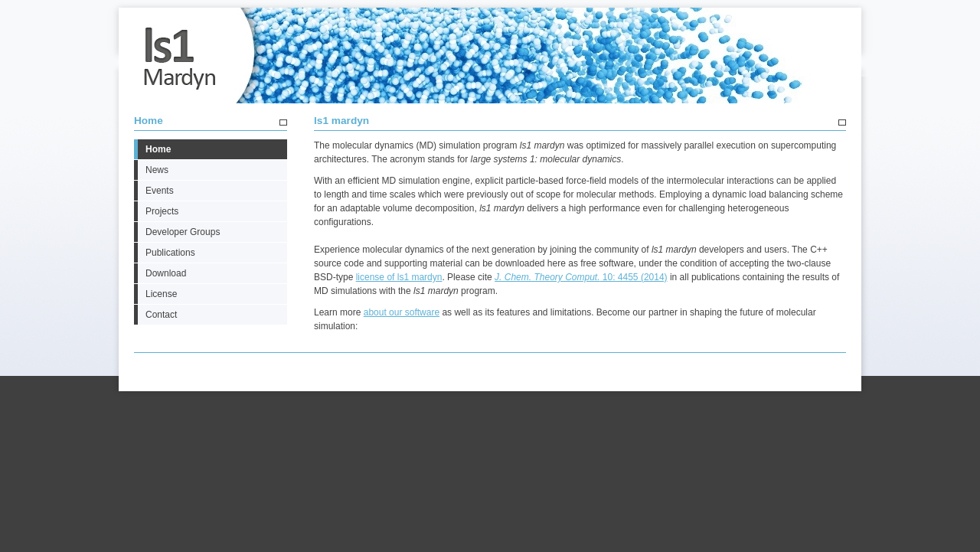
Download (166, 273)
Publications (170, 253)
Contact (161, 315)
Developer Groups (183, 232)
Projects (162, 211)
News (157, 170)
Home (149, 121)
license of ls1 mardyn (399, 277)
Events (160, 191)
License (161, 294)
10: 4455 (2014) (581, 277)
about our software (402, 312)
